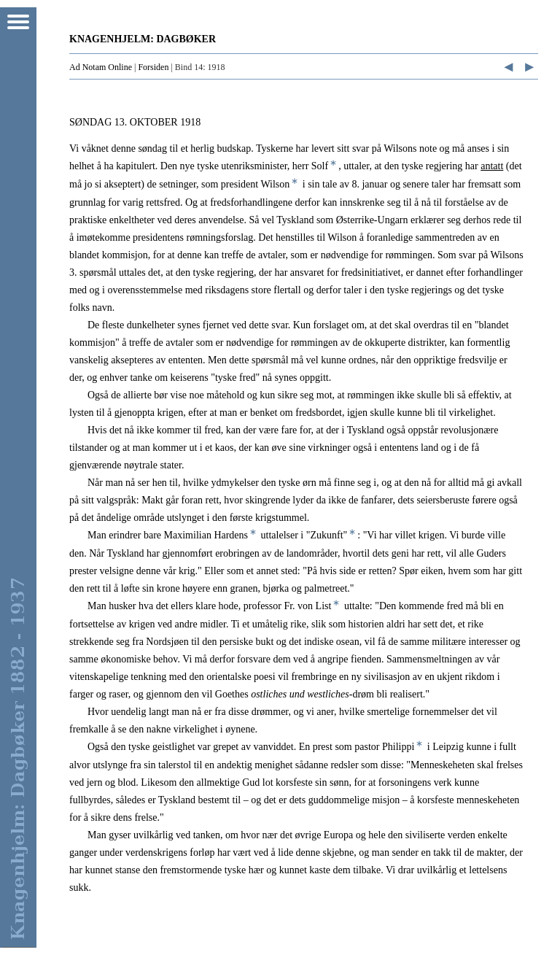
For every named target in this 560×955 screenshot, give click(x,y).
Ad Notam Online (101, 67)
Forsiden (153, 67)
